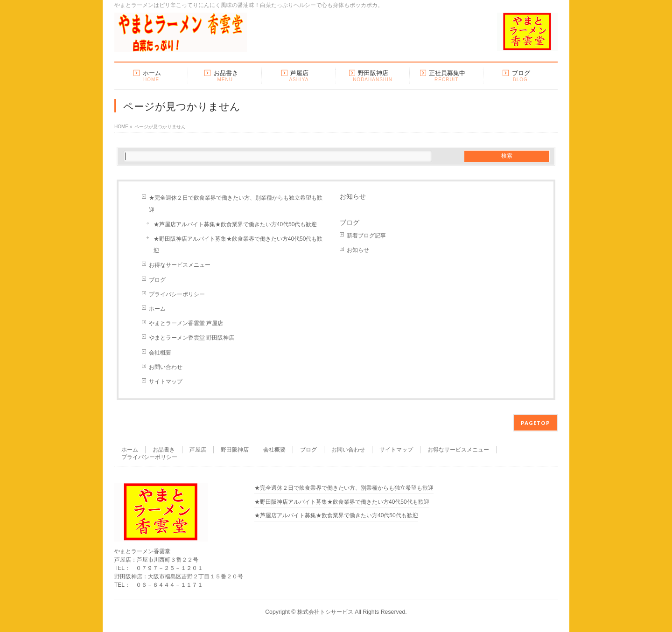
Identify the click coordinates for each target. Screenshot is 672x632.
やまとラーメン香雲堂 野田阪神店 (192, 338)
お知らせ (353, 196)
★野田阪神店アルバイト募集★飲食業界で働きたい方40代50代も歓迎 (238, 245)
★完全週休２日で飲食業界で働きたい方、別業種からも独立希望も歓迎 (236, 204)
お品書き (164, 450)
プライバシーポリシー (177, 294)
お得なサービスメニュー (180, 265)
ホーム (157, 309)
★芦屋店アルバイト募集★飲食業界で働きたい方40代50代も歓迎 (235, 224)
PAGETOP (535, 423)
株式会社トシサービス (325, 612)
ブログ (157, 280)
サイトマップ (166, 382)
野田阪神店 (235, 450)
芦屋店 (198, 450)
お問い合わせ (166, 367)
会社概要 (160, 353)
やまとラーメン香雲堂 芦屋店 (186, 323)
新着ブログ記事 (366, 236)
